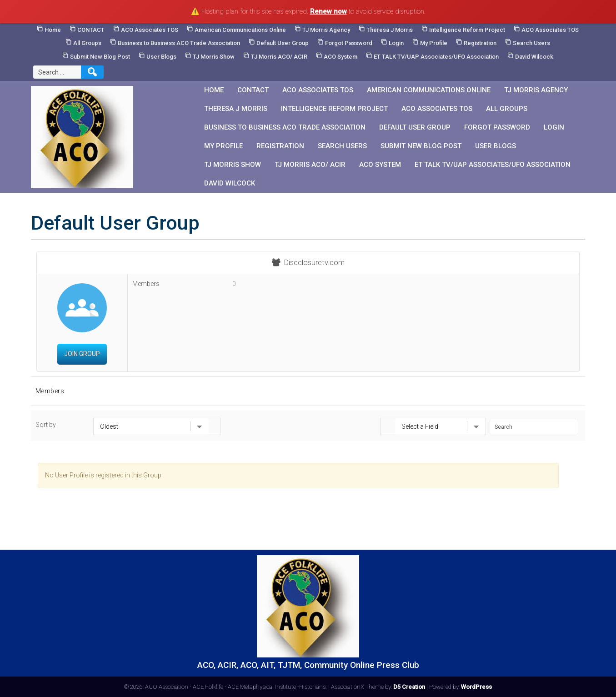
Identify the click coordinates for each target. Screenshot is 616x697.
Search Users (531, 43)
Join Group (82, 354)
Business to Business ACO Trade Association (179, 43)
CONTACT (91, 30)
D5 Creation (409, 687)
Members (50, 391)
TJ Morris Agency (326, 30)
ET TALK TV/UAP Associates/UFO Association (436, 57)
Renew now (328, 11)
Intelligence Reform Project (467, 30)
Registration (480, 43)
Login (396, 43)
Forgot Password (349, 43)
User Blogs (161, 57)
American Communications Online (240, 30)
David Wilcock (534, 57)
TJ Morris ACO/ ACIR (279, 57)
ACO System (341, 57)
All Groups (87, 43)
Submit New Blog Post (100, 57)
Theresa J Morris (390, 30)
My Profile (434, 43)
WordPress (476, 687)
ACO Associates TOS (150, 30)
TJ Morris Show (214, 57)
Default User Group (283, 43)
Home (53, 30)
